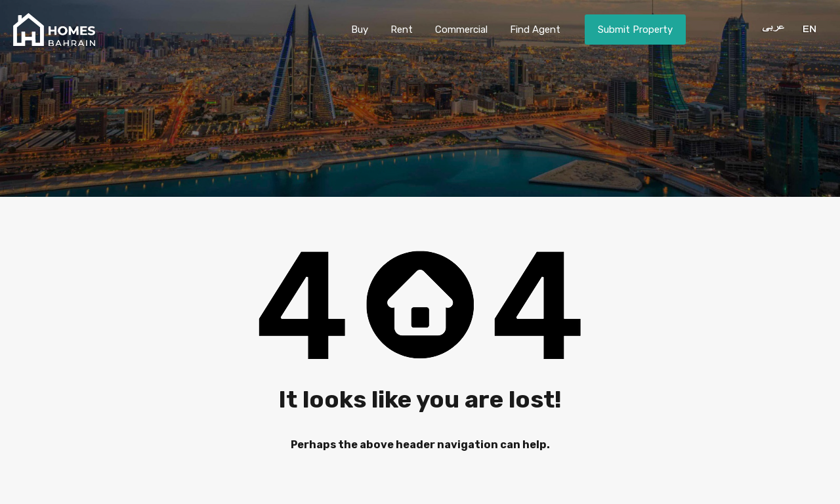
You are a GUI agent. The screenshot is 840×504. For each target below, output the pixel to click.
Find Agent (535, 30)
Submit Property (635, 30)
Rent (402, 30)
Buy (360, 30)
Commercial (461, 30)
